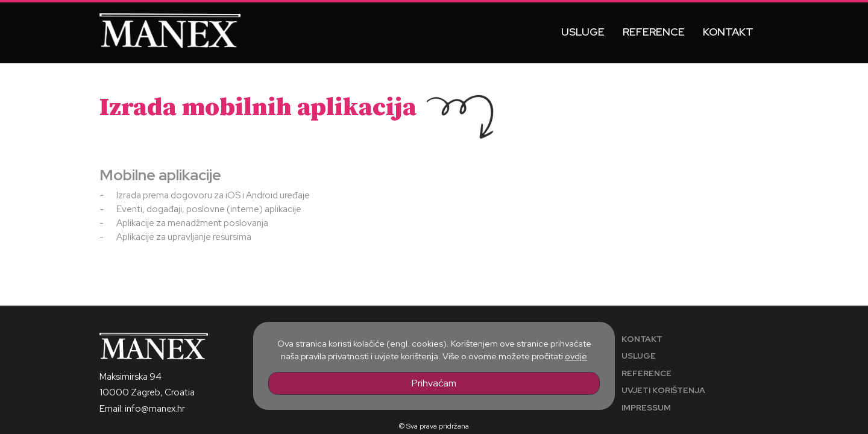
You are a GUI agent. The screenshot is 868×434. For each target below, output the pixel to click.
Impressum (646, 407)
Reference (654, 32)
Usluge (583, 32)
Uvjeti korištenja (663, 390)
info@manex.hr (155, 409)
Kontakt (728, 32)
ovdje (576, 356)
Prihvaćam (434, 383)
